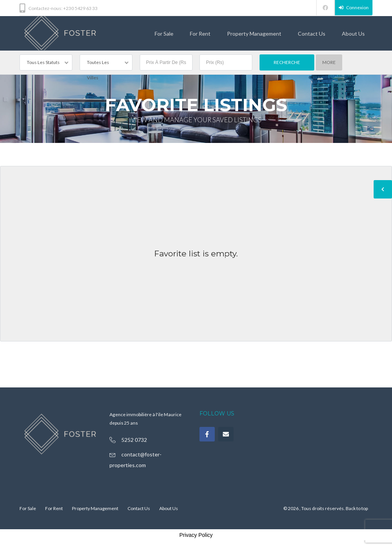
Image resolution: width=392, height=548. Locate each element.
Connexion (354, 7)
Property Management (254, 34)
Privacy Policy (196, 535)
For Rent (200, 34)
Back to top (357, 508)
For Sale (164, 34)
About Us (353, 34)
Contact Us (312, 34)
